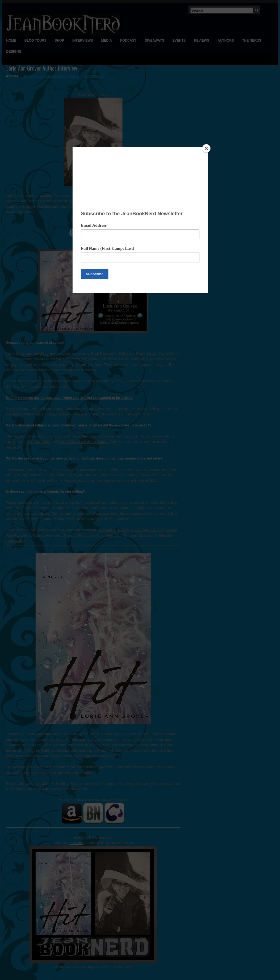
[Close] (206, 148)
